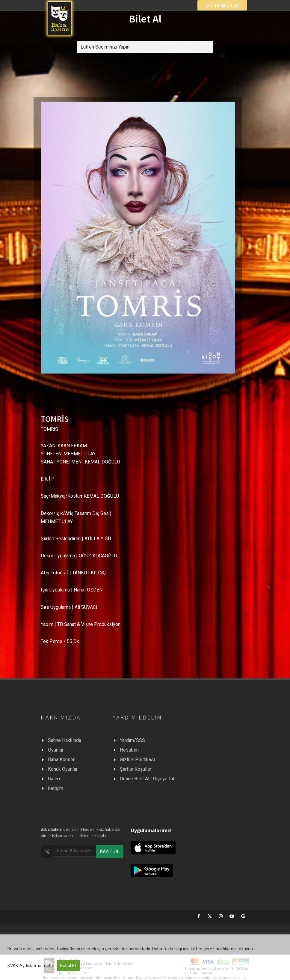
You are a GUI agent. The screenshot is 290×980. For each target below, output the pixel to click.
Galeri (54, 779)
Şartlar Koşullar (136, 769)
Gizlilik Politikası (137, 760)
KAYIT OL (110, 852)
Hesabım (129, 750)
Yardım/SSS (132, 740)
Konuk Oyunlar (63, 769)
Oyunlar (56, 750)
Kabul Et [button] (68, 966)
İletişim (56, 788)
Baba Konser (61, 760)
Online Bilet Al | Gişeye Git (147, 779)
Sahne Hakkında (65, 740)
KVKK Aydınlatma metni (31, 966)
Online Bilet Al (222, 6)
